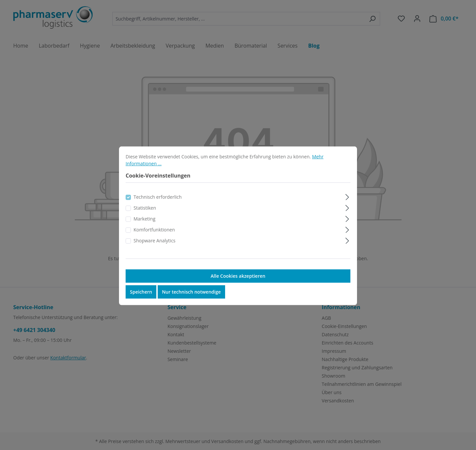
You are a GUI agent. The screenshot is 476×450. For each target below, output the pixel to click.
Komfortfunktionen (154, 238)
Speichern (141, 300)
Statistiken (145, 216)
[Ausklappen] (347, 204)
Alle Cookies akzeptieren (238, 284)
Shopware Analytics (155, 249)
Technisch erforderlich (158, 205)
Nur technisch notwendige (191, 300)
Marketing (144, 227)
